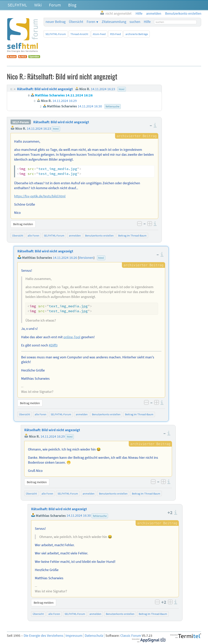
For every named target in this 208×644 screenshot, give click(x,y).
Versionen (86, 258)
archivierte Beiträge (137, 34)
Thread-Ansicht (79, 34)
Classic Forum (131, 636)
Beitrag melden (23, 224)
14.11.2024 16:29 (53, 436)
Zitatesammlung (114, 22)
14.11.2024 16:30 (79, 516)
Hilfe (147, 22)
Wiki (38, 5)
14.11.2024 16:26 (65, 258)
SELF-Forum (21, 122)
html (56, 129)
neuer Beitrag (56, 22)
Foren (91, 22)
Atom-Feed (99, 34)
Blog (72, 5)
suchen (135, 22)
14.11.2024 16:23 (39, 129)
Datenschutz (94, 636)
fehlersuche (100, 516)
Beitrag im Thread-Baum (132, 236)
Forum (55, 5)
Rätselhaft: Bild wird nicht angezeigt (61, 122)
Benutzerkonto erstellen (99, 236)
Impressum (74, 636)
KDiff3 (53, 345)
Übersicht (76, 22)
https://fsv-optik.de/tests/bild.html (40, 196)
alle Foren (33, 236)
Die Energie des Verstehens (44, 636)
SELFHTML (17, 5)
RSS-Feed (116, 34)
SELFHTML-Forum (56, 34)
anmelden (75, 236)
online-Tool (72, 337)
